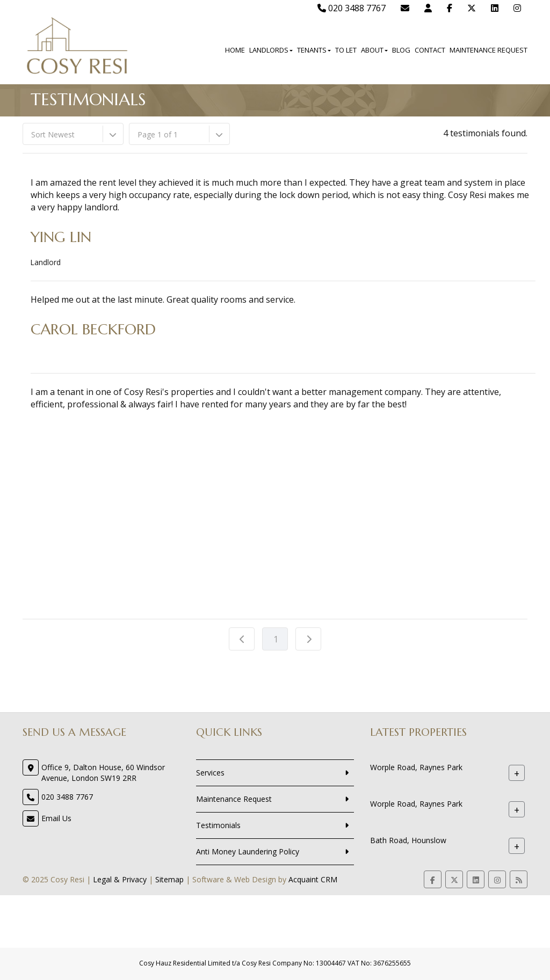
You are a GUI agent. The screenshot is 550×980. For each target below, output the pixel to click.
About (374, 50)
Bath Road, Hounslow (408, 841)
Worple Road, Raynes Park (416, 768)
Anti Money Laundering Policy (248, 851)
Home (235, 50)
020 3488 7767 (352, 8)
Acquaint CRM (313, 879)
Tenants (314, 50)
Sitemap (169, 879)
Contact (430, 50)
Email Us (56, 818)
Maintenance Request (489, 50)
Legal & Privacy (120, 879)
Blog (401, 50)
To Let (346, 50)
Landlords (271, 50)
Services (210, 773)
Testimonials (218, 825)
